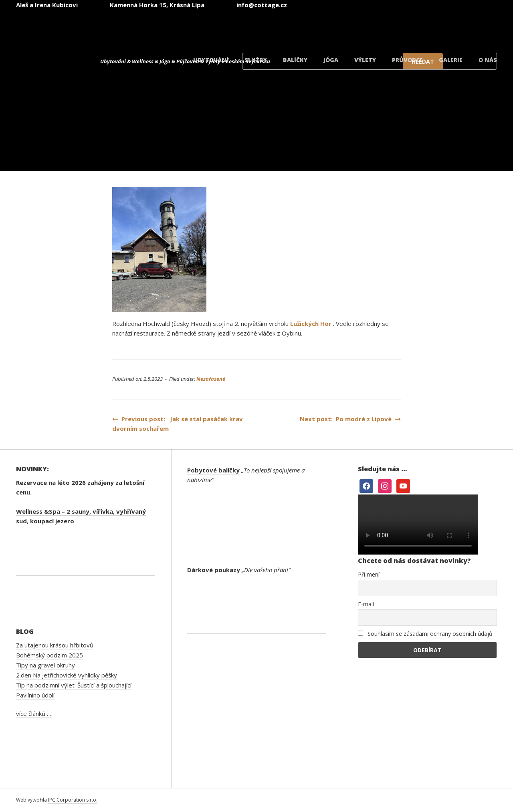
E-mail (366, 604)
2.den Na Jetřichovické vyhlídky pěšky (67, 675)
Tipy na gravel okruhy (45, 665)
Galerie (451, 60)
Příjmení (369, 574)
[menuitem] (277, 27)
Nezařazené (211, 379)
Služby (256, 60)
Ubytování (211, 60)
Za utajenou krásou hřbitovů (55, 645)
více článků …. (34, 714)
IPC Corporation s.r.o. (73, 800)
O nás (488, 60)
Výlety (365, 60)
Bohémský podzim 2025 (49, 655)
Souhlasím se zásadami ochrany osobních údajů (425, 634)
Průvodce (407, 60)
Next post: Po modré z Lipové (350, 419)
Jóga (331, 60)
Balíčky (295, 60)
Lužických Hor (311, 324)
